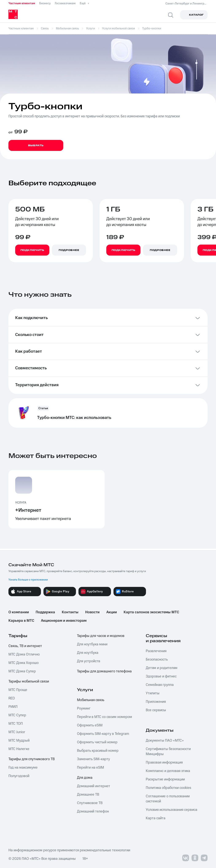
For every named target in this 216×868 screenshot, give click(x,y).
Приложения (156, 702)
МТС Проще (18, 690)
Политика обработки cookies (168, 788)
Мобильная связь (91, 700)
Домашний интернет (94, 786)
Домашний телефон (93, 811)
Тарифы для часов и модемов (101, 636)
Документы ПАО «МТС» (165, 741)
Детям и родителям (162, 668)
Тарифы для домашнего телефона (104, 671)
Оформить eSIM (90, 725)
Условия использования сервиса (171, 810)
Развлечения (156, 651)
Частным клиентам (22, 3)
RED (12, 698)
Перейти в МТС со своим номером (105, 717)
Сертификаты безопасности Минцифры (168, 752)
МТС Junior (17, 732)
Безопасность (157, 659)
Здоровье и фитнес (161, 676)
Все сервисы (156, 710)
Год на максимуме (23, 768)
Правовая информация (164, 762)
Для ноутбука (88, 653)
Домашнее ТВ (88, 795)
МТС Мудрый (19, 741)
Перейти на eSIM (90, 768)
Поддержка (45, 612)
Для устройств (89, 661)
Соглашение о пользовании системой (168, 799)
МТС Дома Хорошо (24, 663)
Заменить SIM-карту (93, 759)
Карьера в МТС (21, 621)
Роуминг (84, 708)
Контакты (70, 612)
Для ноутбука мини (92, 644)
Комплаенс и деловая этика (168, 771)
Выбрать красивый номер (98, 751)
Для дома (85, 778)
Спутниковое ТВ (90, 803)
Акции (112, 612)
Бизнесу (45, 3)
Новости (92, 612)
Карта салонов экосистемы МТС (151, 612)
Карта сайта (156, 818)
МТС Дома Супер (22, 671)
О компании (19, 612)
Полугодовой (19, 776)
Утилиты (153, 693)
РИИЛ (13, 707)
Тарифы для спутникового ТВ (32, 759)
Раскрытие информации (165, 779)
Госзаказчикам (65, 3)
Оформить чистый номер (97, 742)
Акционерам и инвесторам (64, 621)
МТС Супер (17, 715)
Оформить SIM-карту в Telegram (103, 734)
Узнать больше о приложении (28, 580)
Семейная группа (160, 685)
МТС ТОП (16, 724)
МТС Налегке (19, 749)
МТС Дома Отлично (24, 654)
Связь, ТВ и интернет (25, 646)
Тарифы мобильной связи (29, 681)
